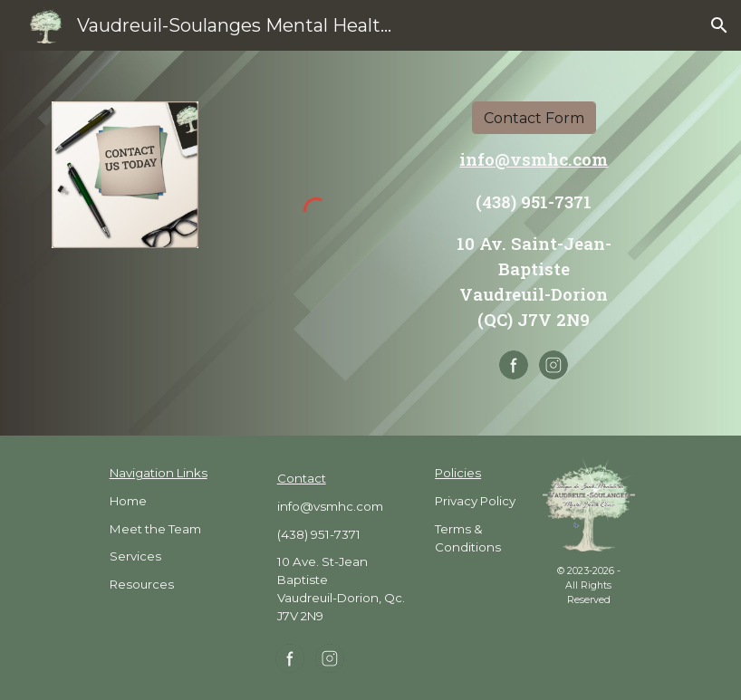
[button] (719, 25)
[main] (534, 240)
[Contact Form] (534, 118)
